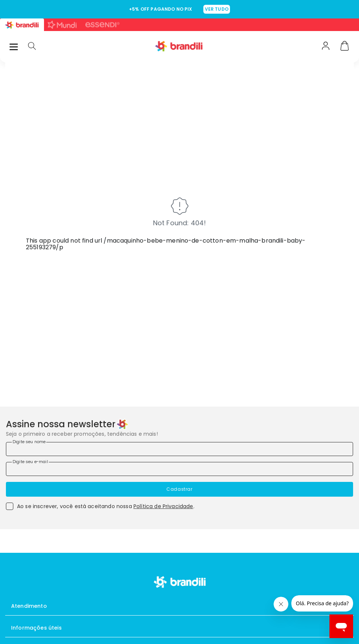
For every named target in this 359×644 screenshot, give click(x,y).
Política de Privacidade (163, 506)
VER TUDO (217, 9)
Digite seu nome (29, 442)
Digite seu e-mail (30, 462)
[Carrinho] (345, 47)
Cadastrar (179, 489)
